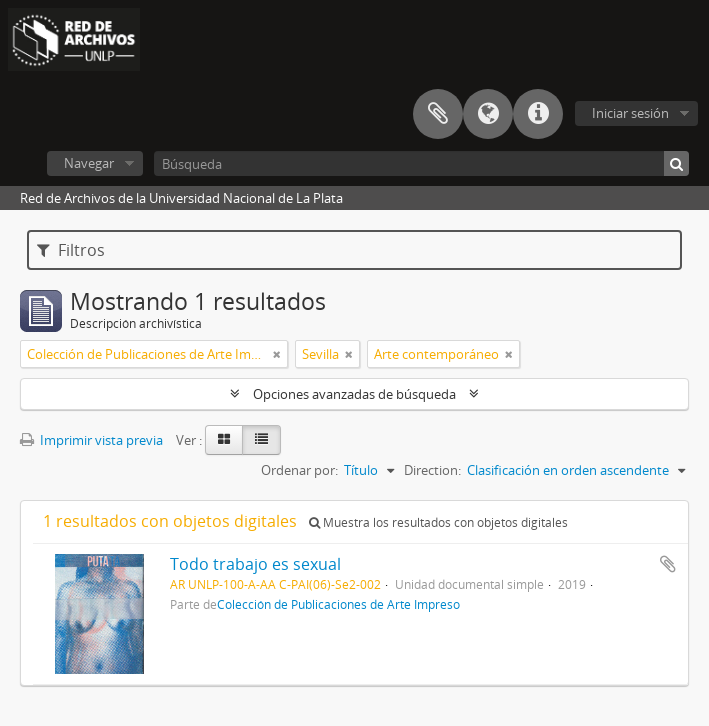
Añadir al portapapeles (668, 564)
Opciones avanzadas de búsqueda (354, 394)
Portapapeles (438, 114)
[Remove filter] (277, 354)
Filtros (71, 250)
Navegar (89, 163)
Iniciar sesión (630, 113)
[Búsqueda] (421, 163)
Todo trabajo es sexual (255, 564)
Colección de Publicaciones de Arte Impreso (338, 604)
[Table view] (261, 440)
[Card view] (224, 440)
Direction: (432, 470)
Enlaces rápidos (538, 114)
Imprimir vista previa (91, 440)
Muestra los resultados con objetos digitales (438, 522)
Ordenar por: (299, 470)
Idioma (488, 114)
